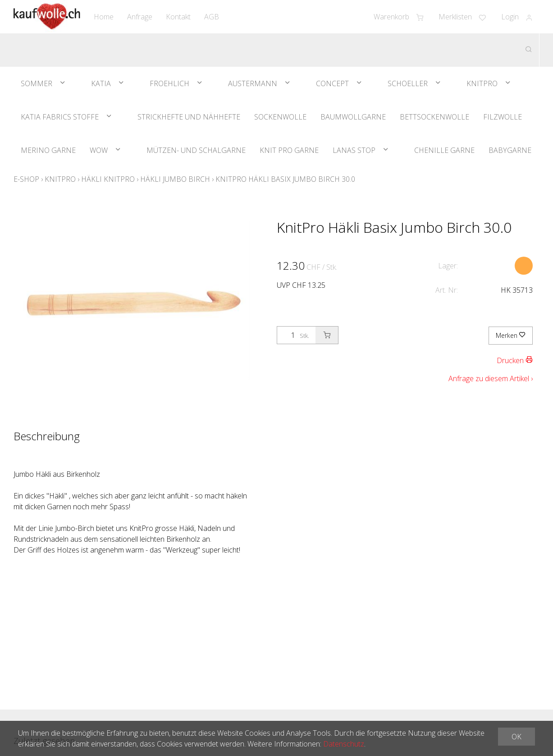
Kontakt (178, 17)
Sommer (37, 83)
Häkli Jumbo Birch (175, 179)
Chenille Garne (444, 150)
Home (104, 17)
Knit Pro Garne (289, 150)
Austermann (253, 83)
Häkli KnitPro (108, 179)
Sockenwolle (280, 117)
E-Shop (26, 179)
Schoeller (408, 83)
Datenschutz (344, 744)
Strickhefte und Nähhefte (189, 117)
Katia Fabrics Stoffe (60, 117)
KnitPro (482, 83)
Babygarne (510, 150)
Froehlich (169, 83)
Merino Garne (48, 150)
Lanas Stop (354, 150)
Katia (101, 83)
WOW (99, 150)
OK (516, 737)
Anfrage (140, 17)
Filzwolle (503, 117)
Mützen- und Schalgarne (196, 150)
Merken (511, 335)
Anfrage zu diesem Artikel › (491, 378)
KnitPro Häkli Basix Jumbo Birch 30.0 (285, 179)
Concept (332, 83)
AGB (212, 17)
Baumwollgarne (353, 117)
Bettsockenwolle (434, 117)
